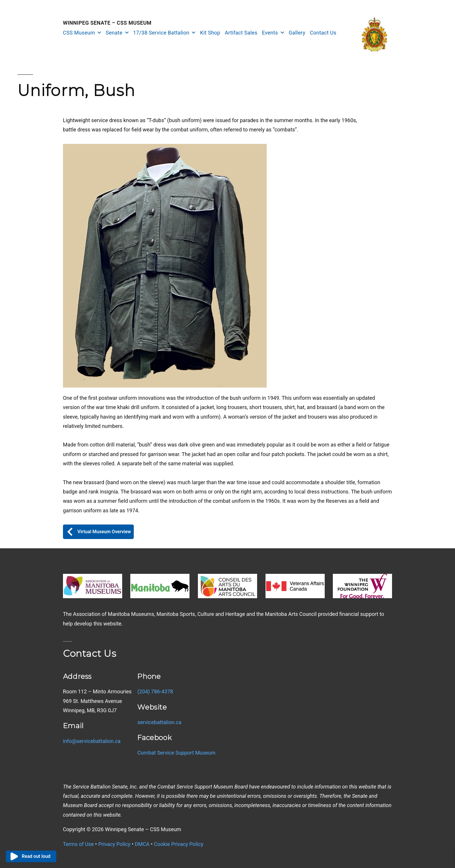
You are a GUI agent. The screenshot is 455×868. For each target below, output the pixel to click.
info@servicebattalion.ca (92, 741)
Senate (114, 33)
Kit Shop (210, 33)
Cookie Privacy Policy (179, 844)
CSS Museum (79, 33)
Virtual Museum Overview (98, 532)
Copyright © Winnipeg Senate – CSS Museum (122, 829)
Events (270, 33)
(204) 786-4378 (155, 691)
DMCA (142, 844)
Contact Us (323, 33)
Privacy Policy (114, 844)
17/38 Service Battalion (161, 33)
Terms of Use (78, 844)
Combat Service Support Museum (176, 753)
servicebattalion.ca (159, 722)
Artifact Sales (241, 33)
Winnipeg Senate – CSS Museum (107, 23)
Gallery (297, 33)
